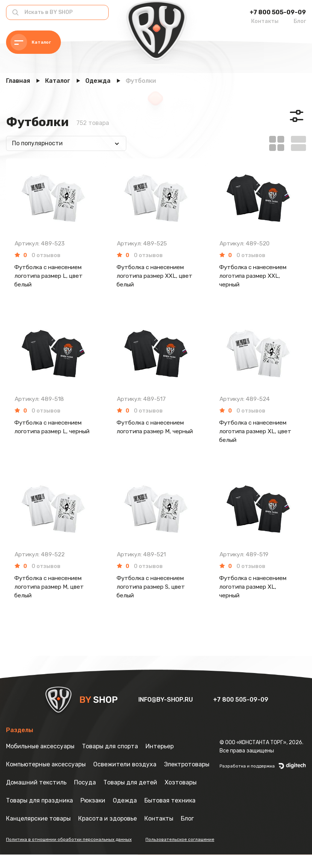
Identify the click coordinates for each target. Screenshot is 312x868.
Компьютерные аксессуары (46, 777)
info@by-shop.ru (166, 713)
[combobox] (66, 143)
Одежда (125, 814)
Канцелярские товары (38, 832)
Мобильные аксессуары (40, 759)
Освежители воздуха (125, 777)
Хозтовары (181, 796)
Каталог (32, 43)
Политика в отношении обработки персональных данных (69, 853)
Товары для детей (130, 796)
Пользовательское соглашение (180, 853)
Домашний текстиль (36, 796)
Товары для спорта (110, 759)
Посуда (85, 796)
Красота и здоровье (108, 832)
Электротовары (187, 777)
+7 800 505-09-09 (278, 12)
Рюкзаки (93, 814)
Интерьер (160, 759)
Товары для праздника (39, 814)
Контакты (265, 21)
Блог (300, 21)
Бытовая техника (170, 814)
